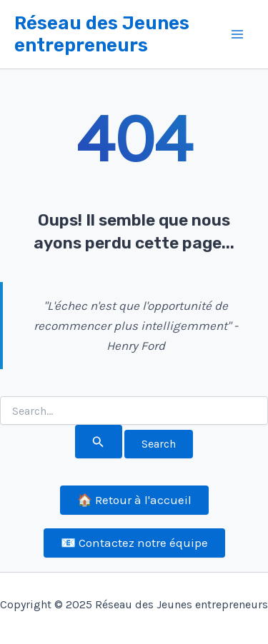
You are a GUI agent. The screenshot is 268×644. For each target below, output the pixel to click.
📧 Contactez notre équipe (134, 543)
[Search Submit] (98, 442)
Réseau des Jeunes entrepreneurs (102, 34)
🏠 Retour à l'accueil (134, 500)
